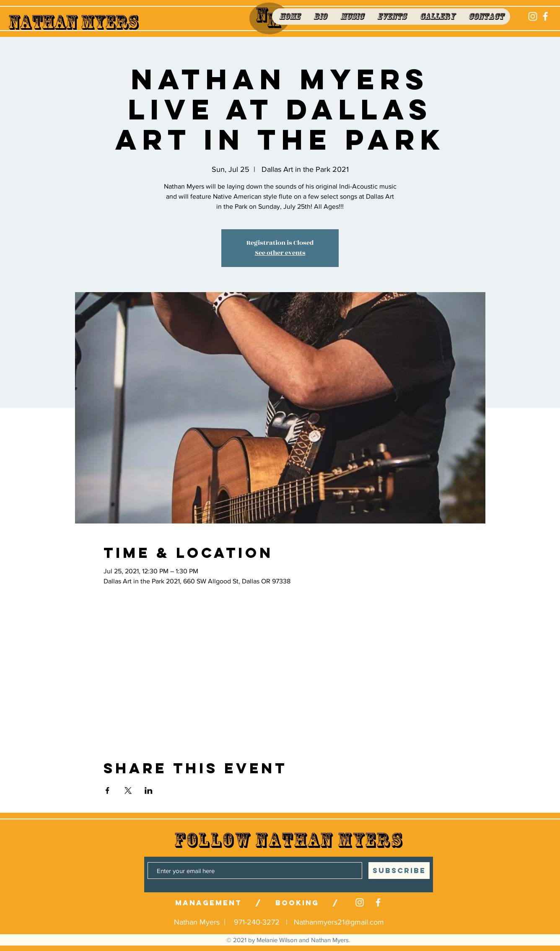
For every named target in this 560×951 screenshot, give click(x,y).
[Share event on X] (128, 790)
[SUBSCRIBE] (399, 871)
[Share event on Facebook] (108, 790)
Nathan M (51, 22)
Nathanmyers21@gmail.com (339, 922)
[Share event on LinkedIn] (149, 790)
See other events (280, 253)
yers (116, 22)
